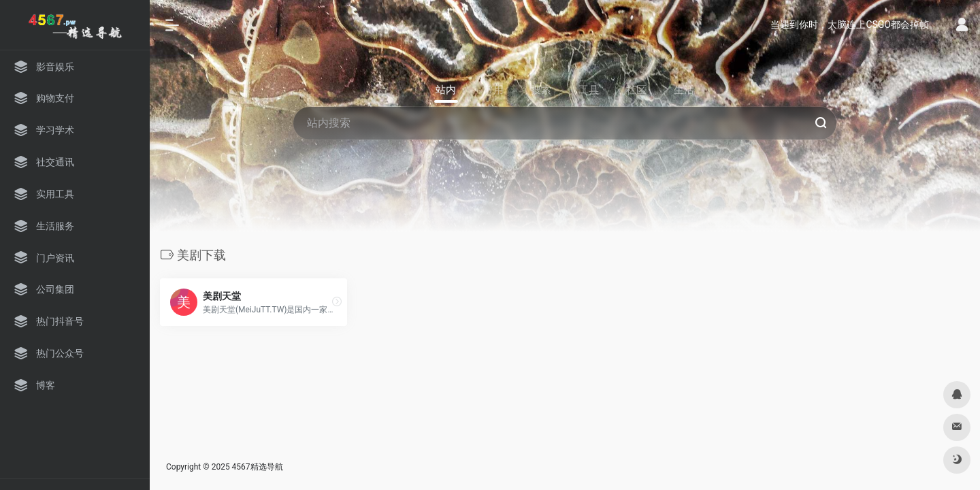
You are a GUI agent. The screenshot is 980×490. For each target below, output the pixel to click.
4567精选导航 (258, 467)
